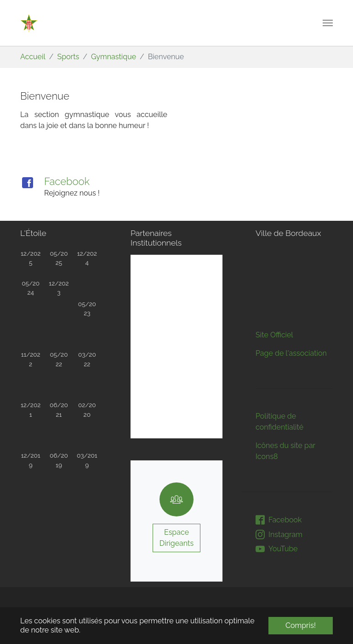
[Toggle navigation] (328, 23)
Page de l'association (291, 276)
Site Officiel (274, 258)
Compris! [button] (301, 625)
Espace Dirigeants (176, 538)
